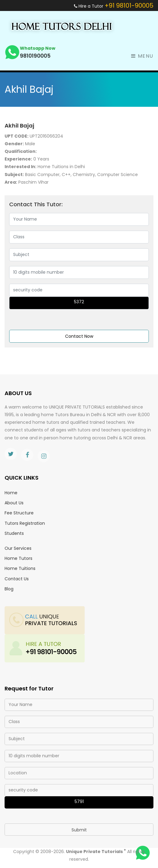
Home (11, 493)
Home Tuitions (20, 568)
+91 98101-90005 (129, 5)
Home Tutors (18, 558)
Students (14, 533)
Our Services (18, 548)
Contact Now (79, 336)
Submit (79, 830)
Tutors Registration (25, 523)
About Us (14, 503)
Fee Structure (19, 513)
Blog (9, 589)
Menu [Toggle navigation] (142, 56)
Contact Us (17, 579)
